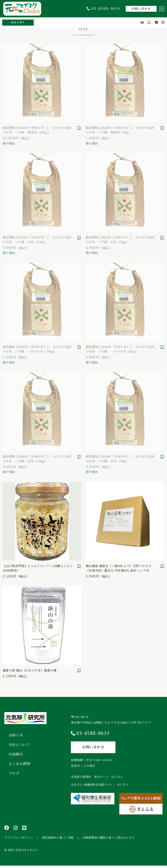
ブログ (14, 774)
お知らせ (16, 735)
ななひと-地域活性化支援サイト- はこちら (100, 785)
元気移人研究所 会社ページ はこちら (97, 777)
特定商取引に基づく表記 (58, 839)
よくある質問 (19, 764)
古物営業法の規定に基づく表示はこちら (108, 839)
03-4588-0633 (103, 9)
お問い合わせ (141, 9)
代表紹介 (16, 754)
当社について (19, 745)
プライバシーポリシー (19, 839)
